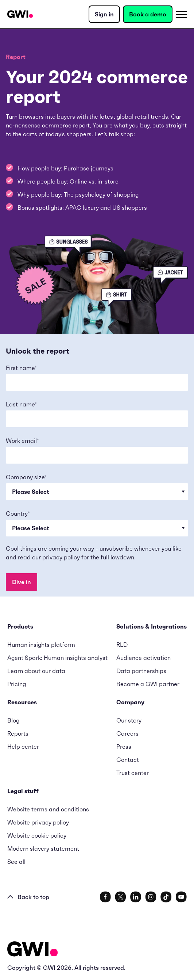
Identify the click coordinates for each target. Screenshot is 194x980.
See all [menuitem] (16, 862)
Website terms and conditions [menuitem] (48, 809)
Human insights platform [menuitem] (41, 645)
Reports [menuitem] (18, 733)
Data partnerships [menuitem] (141, 671)
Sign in (104, 14)
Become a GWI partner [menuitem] (148, 684)
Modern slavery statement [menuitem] (43, 849)
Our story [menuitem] (129, 720)
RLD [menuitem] (122, 645)
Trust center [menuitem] (133, 773)
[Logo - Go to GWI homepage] (32, 950)
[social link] (105, 897)
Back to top (28, 897)
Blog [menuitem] (13, 720)
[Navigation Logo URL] (20, 14)
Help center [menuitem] (23, 747)
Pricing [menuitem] (17, 684)
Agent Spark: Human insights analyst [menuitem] (57, 658)
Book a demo (148, 14)
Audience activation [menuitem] (143, 658)
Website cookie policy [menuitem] (37, 835)
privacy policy (61, 557)
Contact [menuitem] (128, 760)
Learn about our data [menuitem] (36, 671)
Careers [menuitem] (127, 733)
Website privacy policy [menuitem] (38, 822)
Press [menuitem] (124, 747)
